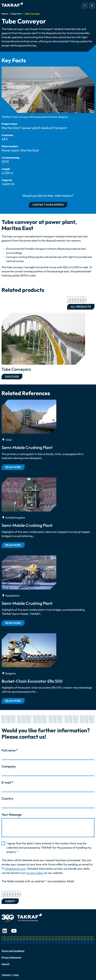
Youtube (14, 931)
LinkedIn (5, 931)
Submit (10, 901)
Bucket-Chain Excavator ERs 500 (32, 681)
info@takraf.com (15, 869)
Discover (12, 377)
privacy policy (35, 873)
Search (85, 6)
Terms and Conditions (13, 951)
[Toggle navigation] (92, 6)
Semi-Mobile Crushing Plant (27, 447)
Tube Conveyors (16, 369)
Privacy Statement (11, 957)
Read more (13, 467)
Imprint (5, 964)
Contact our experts (48, 205)
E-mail (7, 782)
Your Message (12, 815)
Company (9, 766)
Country (7, 798)
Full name (10, 750)
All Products (79, 306)
